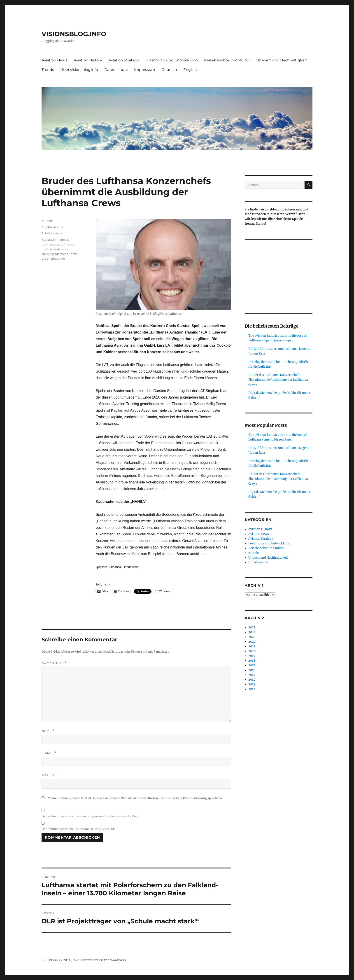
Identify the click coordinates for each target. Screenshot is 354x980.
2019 (252, 656)
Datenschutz (116, 70)
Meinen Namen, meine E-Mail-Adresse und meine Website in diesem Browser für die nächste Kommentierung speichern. (135, 798)
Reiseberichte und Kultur (227, 60)
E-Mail (49, 753)
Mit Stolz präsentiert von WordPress (100, 960)
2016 (252, 670)
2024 (252, 632)
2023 (252, 637)
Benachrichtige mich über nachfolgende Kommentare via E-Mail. (90, 816)
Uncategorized (259, 562)
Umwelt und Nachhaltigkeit (282, 60)
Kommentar (54, 663)
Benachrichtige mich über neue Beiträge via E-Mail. (80, 829)
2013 (252, 684)
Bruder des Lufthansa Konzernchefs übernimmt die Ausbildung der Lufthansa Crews (278, 380)
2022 (252, 642)
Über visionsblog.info (79, 70)
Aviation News (54, 60)
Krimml (47, 221)
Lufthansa (67, 244)
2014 (252, 680)
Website (49, 775)
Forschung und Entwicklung (172, 60)
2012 (252, 689)
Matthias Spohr (66, 254)
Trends (48, 70)
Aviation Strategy (124, 60)
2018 (252, 661)
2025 (252, 627)
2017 (252, 665)
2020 (252, 651)
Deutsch (169, 70)
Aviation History (88, 60)
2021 (252, 646)
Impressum (145, 70)
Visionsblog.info (53, 259)
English (190, 70)
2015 (252, 675)
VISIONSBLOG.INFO (74, 34)
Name (48, 731)
